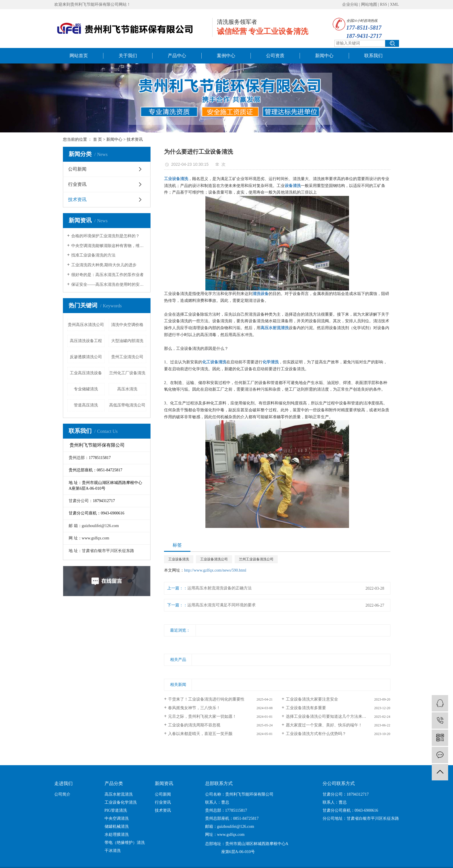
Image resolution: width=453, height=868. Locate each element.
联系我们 (373, 56)
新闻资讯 (164, 783)
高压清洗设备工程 (86, 341)
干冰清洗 (113, 851)
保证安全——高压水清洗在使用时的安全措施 (109, 284)
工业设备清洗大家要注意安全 (312, 699)
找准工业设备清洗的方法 (93, 255)
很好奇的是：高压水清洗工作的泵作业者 (107, 275)
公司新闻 (77, 169)
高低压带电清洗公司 (127, 405)
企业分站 (350, 4)
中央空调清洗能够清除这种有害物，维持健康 (109, 246)
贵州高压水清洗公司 (86, 325)
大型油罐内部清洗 (127, 341)
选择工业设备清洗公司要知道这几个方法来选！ (328, 716)
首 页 (98, 139)
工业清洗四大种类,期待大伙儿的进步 (104, 265)
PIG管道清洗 (116, 810)
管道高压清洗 (86, 405)
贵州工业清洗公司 (127, 357)
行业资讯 (77, 184)
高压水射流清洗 (119, 794)
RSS (384, 4)
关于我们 (128, 56)
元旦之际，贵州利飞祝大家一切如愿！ (202, 716)
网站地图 (369, 4)
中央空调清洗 (117, 818)
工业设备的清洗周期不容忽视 (194, 725)
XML (394, 4)
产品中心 (177, 56)
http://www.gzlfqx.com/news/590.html (215, 570)
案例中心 (226, 56)
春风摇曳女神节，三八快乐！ (194, 708)
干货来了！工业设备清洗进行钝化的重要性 (206, 699)
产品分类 (114, 783)
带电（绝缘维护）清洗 (125, 843)
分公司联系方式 (339, 783)
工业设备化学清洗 (121, 802)
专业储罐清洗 (86, 389)
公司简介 (62, 794)
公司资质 (275, 56)
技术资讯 (135, 139)
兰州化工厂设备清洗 (127, 373)
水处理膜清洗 (117, 835)
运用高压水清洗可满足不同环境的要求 (221, 605)
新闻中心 (324, 56)
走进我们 (63, 783)
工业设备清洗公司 (214, 559)
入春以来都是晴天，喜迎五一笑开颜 (200, 734)
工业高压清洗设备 (86, 373)
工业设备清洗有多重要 (306, 708)
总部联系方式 (219, 783)
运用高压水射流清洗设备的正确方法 (219, 588)
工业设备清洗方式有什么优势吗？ (316, 734)
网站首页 (79, 56)
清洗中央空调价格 (127, 325)
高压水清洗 (127, 389)
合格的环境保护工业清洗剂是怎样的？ (105, 236)
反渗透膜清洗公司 (86, 357)
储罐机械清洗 (117, 826)
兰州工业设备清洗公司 (256, 559)
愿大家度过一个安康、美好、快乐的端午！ (324, 725)
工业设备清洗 (179, 559)
